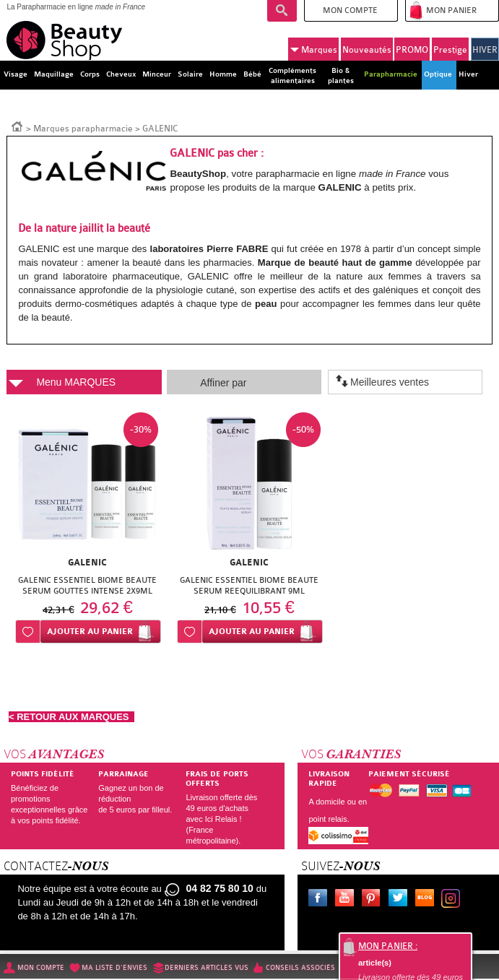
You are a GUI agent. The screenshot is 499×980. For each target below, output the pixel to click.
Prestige (450, 50)
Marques (314, 50)
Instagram (454, 900)
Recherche (282, 11)
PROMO (412, 50)
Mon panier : (388, 946)
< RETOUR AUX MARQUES (71, 717)
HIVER (485, 50)
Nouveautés (367, 50)
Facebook (321, 900)
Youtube (347, 900)
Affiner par (223, 383)
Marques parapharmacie (83, 129)
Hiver (468, 74)
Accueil (17, 126)
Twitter (401, 900)
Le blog (428, 900)
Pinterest (374, 900)
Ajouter (90, 632)
